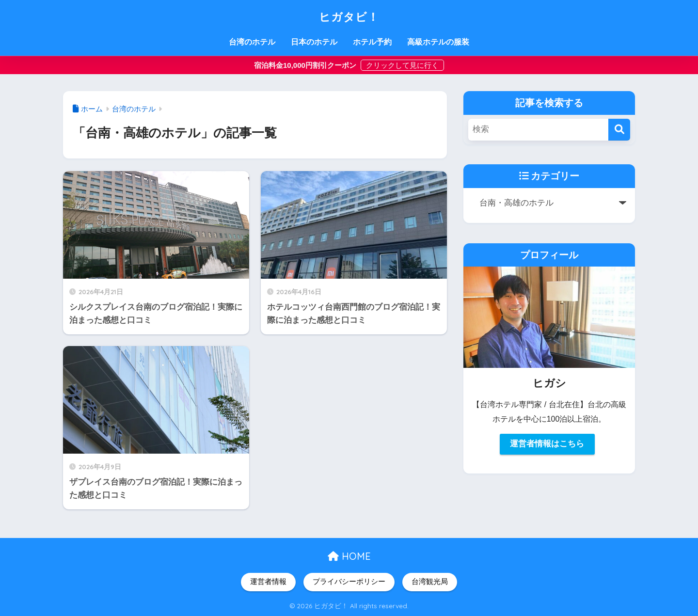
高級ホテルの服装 (438, 42)
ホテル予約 (372, 42)
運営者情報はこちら (547, 444)
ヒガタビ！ (349, 16)
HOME (349, 556)
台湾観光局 (430, 582)
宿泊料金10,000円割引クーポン (306, 65)
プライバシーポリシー (349, 582)
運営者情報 (268, 582)
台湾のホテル (252, 42)
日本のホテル (314, 42)
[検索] (619, 130)
